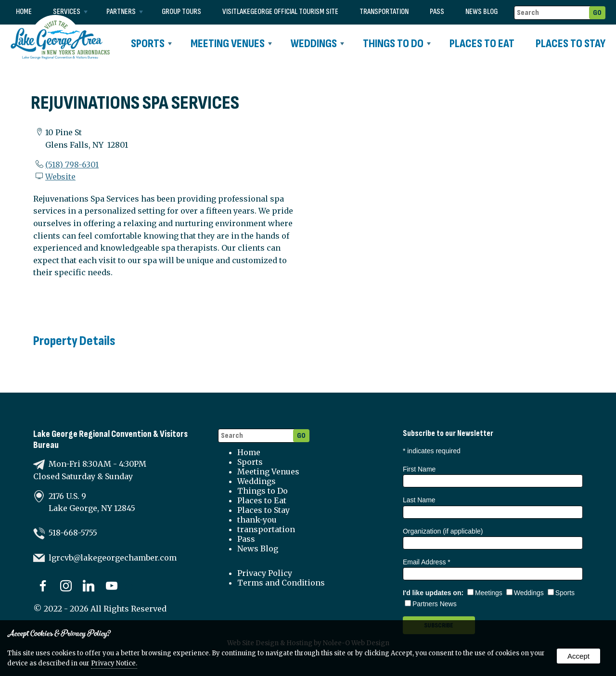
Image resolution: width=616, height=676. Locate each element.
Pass (437, 12)
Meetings (485, 593)
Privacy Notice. (114, 663)
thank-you (257, 520)
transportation (384, 12)
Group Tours (181, 12)
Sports (151, 44)
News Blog (481, 12)
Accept (578, 656)
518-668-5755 (73, 533)
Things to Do (397, 44)
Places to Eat (482, 44)
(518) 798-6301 (72, 165)
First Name (419, 469)
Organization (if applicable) (443, 531)
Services (70, 12)
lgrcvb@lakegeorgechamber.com (113, 558)
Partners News (431, 604)
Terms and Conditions (281, 583)
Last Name (419, 500)
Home (24, 12)
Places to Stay (571, 44)
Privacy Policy (265, 573)
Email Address (427, 562)
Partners (125, 12)
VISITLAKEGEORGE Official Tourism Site (280, 12)
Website (60, 177)
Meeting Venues (231, 44)
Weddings (317, 44)
